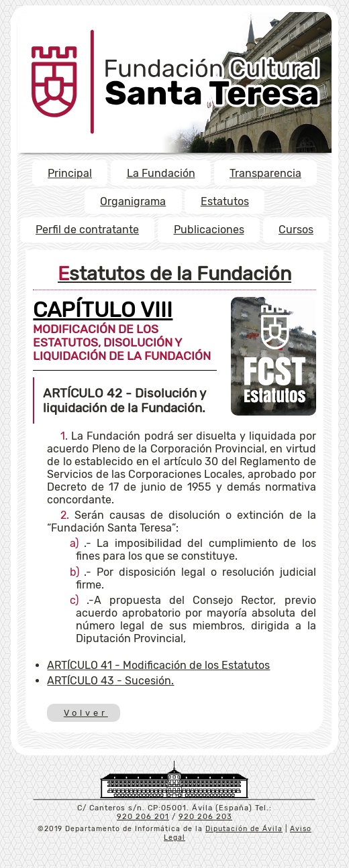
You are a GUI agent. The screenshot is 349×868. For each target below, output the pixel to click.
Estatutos (225, 201)
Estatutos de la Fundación (174, 273)
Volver (85, 713)
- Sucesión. (110, 681)
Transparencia (265, 173)
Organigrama (133, 201)
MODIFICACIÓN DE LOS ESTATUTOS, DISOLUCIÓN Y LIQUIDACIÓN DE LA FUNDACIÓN (122, 334)
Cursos (296, 230)
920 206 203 (205, 817)
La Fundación (161, 173)
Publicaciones (209, 230)
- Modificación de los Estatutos (158, 665)
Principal (70, 173)
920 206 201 (143, 817)
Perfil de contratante (87, 230)
